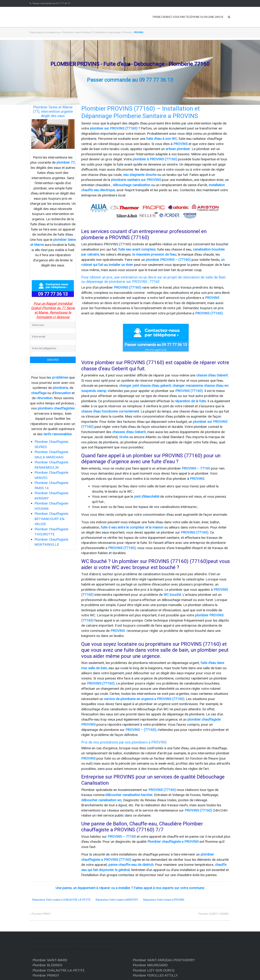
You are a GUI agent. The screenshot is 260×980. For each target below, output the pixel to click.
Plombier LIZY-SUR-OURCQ (154, 970)
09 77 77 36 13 (53, 294)
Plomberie (68, 32)
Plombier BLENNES (47, 965)
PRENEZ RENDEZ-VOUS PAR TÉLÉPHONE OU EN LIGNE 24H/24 (188, 17)
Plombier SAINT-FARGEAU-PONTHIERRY (164, 960)
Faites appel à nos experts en (45, 32)
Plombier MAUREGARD (150, 965)
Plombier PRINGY (41, 914)
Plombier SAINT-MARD (50, 960)
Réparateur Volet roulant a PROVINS (164, 900)
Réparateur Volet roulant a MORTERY (117, 900)
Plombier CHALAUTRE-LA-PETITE (58, 970)
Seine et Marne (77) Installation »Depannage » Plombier (103, 32)
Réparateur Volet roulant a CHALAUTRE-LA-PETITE (61, 900)
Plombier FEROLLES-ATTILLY (155, 975)
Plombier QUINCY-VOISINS (213, 914)
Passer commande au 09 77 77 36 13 (51, 3)
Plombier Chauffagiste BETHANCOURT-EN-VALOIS (51, 519)
